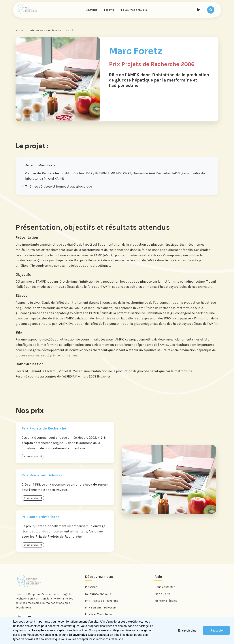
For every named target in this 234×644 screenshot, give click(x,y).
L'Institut (91, 590)
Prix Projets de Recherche (45, 31)
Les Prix (110, 10)
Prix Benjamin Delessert (101, 610)
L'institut (92, 10)
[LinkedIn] (199, 10)
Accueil (20, 31)
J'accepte (216, 631)
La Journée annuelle (135, 10)
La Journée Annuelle (98, 597)
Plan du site (162, 597)
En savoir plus (187, 631)
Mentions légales (166, 604)
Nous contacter (165, 590)
